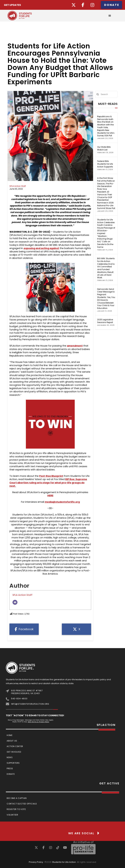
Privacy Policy (36, 862)
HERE (50, 496)
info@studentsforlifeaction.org (30, 704)
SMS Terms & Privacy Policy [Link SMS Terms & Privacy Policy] (38, 722)
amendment (75, 346)
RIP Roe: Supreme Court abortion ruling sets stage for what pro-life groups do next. (48, 482)
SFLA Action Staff (18, 186)
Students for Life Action (64, 862)
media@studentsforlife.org (62, 502)
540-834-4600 (19, 699)
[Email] (15, 602)
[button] (110, 16)
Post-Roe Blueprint (51, 476)
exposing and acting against (41, 248)
